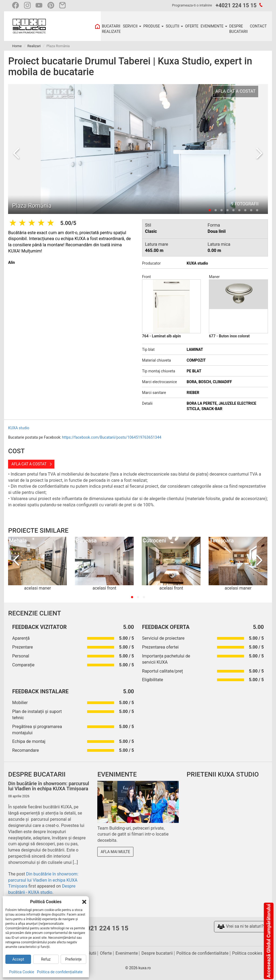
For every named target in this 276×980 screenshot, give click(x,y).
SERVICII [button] (132, 26)
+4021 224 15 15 (236, 5)
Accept (18, 959)
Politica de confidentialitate (202, 953)
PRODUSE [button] (153, 26)
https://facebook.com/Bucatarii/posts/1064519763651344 (112, 437)
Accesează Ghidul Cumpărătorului (268, 941)
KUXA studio (19, 428)
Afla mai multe (115, 852)
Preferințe (73, 959)
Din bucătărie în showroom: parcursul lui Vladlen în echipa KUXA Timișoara (43, 880)
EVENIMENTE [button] (214, 26)
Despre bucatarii (157, 953)
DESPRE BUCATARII (239, 29)
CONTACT (258, 26)
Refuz (46, 959)
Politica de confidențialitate (60, 972)
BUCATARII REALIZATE (111, 29)
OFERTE (192, 26)
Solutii (90, 953)
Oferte (106, 953)
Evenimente (127, 953)
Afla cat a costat (29, 464)
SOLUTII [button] (174, 26)
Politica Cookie (22, 972)
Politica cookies (247, 953)
